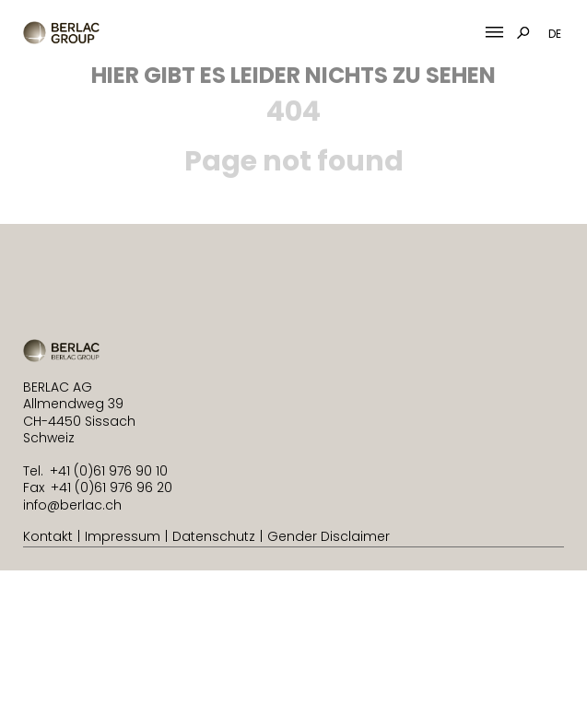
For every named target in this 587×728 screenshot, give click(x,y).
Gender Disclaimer (329, 536)
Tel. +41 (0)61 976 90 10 (95, 471)
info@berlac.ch (72, 505)
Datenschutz (214, 536)
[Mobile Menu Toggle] (494, 33)
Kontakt (48, 536)
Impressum (123, 536)
